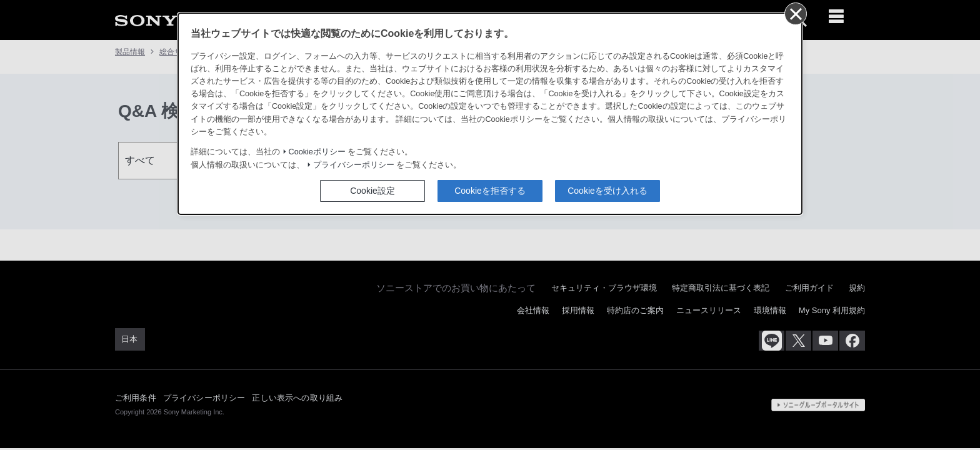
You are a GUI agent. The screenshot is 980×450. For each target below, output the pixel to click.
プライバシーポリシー (354, 165)
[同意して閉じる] (795, 13)
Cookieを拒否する (490, 191)
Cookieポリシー (317, 152)
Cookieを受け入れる (607, 191)
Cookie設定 (372, 191)
